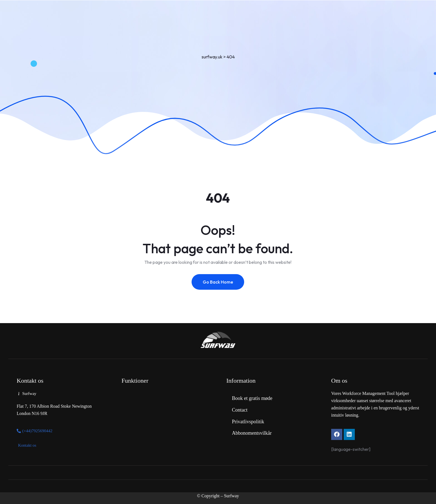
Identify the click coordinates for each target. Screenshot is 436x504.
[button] (27, 394)
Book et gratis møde (252, 398)
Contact (240, 410)
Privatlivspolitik (248, 422)
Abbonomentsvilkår (252, 433)
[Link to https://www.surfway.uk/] (218, 340)
